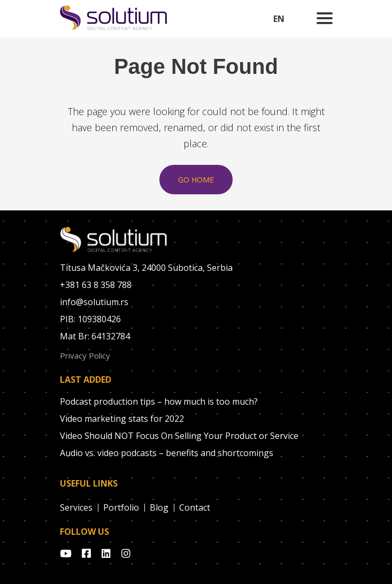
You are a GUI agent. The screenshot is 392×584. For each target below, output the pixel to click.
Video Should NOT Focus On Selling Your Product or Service (179, 436)
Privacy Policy (85, 355)
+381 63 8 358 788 (96, 285)
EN (279, 19)
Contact (195, 507)
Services (76, 507)
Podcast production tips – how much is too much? (159, 401)
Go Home (196, 180)
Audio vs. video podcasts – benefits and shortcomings (167, 453)
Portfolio (121, 507)
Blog (159, 507)
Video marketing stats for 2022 (122, 419)
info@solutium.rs (94, 302)
